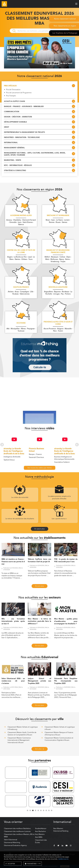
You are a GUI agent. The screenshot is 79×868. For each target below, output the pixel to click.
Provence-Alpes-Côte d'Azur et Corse (58, 323)
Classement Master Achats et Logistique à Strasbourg (23, 728)
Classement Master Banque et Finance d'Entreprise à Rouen (59, 734)
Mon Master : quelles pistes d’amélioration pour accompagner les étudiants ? (66, 621)
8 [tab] (46, 810)
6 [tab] (41, 810)
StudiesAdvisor (41, 828)
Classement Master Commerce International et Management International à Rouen (19, 740)
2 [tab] (30, 810)
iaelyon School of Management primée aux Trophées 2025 (39, 681)
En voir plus (39, 586)
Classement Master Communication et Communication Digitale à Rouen (59, 739)
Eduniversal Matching (12, 842)
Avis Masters (40, 834)
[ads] (39, 68)
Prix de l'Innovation (13, 90)
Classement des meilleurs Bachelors (17, 828)
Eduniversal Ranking (61, 831)
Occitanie (21, 323)
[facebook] (54, 846)
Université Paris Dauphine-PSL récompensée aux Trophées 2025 (66, 681)
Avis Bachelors (40, 831)
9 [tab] (49, 810)
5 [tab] (38, 810)
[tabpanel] (16, 787)
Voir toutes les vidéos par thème (40, 468)
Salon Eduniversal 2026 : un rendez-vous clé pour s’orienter (13, 681)
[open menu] (76, 4)
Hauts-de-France (21, 287)
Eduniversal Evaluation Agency (15, 845)
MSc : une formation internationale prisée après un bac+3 (13, 621)
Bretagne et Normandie (58, 216)
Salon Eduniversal (11, 840)
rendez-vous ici (63, 859)
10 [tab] (52, 810)
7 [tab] (44, 810)
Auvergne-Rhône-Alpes (21, 216)
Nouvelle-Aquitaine (58, 287)
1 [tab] (27, 810)
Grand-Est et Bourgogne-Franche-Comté (58, 251)
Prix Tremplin (11, 96)
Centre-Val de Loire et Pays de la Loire (21, 251)
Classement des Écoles (41, 841)
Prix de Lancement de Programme (19, 93)
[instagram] (71, 846)
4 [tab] (35, 810)
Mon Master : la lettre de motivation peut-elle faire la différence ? (39, 621)
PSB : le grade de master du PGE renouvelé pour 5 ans (66, 560)
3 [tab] (33, 810)
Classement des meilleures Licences (17, 831)
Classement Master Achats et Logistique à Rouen (60, 728)
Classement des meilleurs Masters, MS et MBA (19, 835)
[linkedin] (62, 846)
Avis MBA (39, 837)
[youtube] (67, 846)
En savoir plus (40, 529)
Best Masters (58, 828)
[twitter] (58, 846)
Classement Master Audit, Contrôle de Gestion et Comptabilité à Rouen (22, 734)
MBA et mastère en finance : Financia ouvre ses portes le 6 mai (13, 562)
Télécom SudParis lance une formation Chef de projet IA (39, 560)
